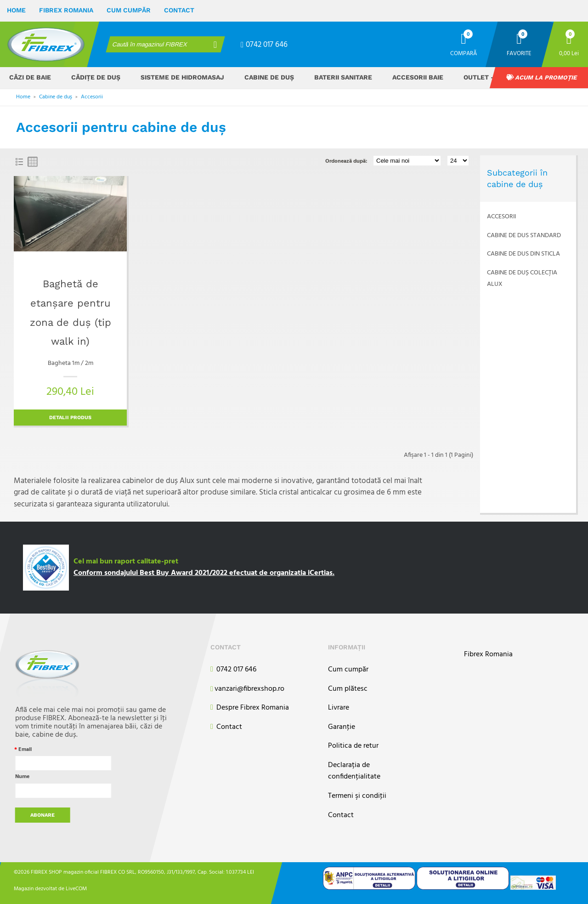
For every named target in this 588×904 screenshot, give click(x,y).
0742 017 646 (264, 45)
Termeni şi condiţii (357, 796)
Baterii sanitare (343, 77)
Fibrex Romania (66, 10)
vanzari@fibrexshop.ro (247, 689)
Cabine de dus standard (524, 236)
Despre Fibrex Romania (250, 708)
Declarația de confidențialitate (354, 771)
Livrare (339, 708)
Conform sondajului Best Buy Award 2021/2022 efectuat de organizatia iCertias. (204, 573)
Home (16, 10)
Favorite (519, 53)
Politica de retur (353, 746)
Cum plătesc (348, 689)
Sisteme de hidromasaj (182, 77)
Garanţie (342, 727)
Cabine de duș (269, 77)
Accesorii (92, 97)
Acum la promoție (542, 77)
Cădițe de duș (96, 77)
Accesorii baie (418, 77)
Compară (464, 53)
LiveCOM (76, 889)
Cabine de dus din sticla (523, 254)
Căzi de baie (30, 77)
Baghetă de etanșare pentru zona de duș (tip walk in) (71, 313)
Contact (179, 10)
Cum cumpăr (129, 10)
